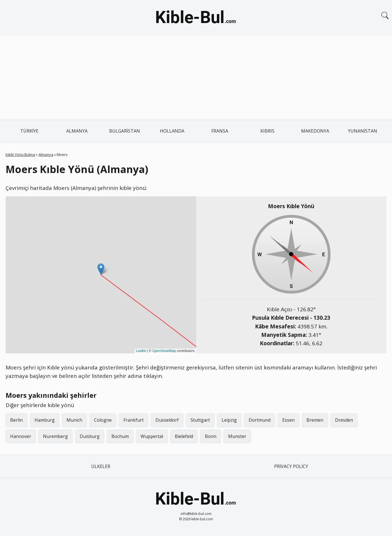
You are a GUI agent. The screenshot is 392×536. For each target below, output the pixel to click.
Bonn (211, 436)
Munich (74, 420)
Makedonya (315, 131)
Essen (288, 420)
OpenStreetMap (164, 351)
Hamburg (45, 420)
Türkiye (29, 131)
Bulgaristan (125, 131)
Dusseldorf (167, 420)
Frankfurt (134, 420)
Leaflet (141, 351)
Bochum (120, 436)
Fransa (220, 131)
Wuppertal (152, 436)
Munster (237, 436)
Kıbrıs (267, 131)
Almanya (77, 131)
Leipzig (229, 420)
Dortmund (260, 420)
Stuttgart (200, 420)
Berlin (16, 420)
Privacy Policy (291, 466)
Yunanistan (363, 131)
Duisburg (90, 436)
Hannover (21, 436)
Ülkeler (101, 466)
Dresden (344, 420)
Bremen (315, 420)
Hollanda (172, 131)
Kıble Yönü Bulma (20, 155)
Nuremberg (55, 436)
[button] (101, 269)
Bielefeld (184, 436)
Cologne (103, 420)
